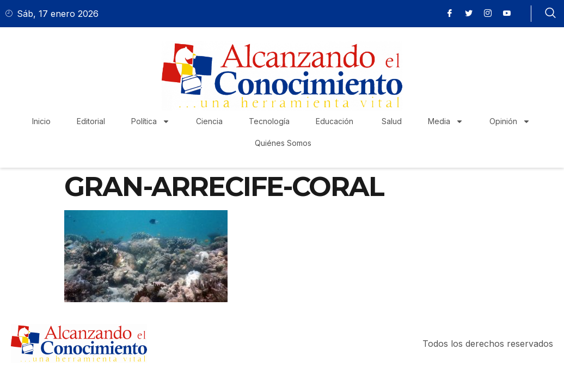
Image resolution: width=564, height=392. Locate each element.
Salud (392, 121)
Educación (336, 121)
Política (151, 121)
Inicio (41, 121)
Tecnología (269, 121)
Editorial (91, 121)
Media (446, 121)
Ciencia (209, 121)
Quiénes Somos (283, 143)
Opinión (510, 121)
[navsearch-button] (550, 14)
